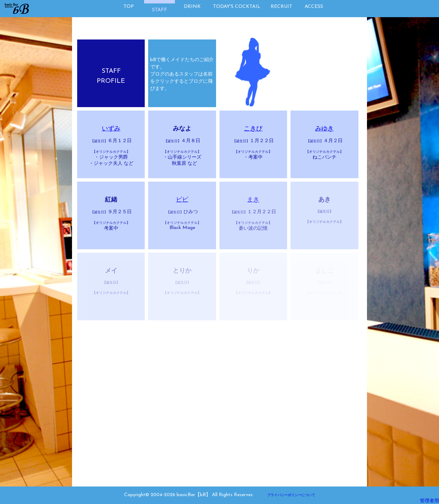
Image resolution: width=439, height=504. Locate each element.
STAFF (159, 10)
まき (253, 200)
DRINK (192, 7)
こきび (253, 129)
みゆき (324, 129)
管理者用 (429, 501)
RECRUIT (281, 7)
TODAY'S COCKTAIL (237, 7)
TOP (129, 7)
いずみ (111, 129)
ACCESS (314, 7)
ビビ (182, 200)
